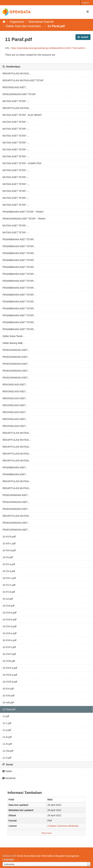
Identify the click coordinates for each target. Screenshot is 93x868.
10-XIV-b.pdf (9, 537)
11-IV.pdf (7, 744)
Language (8, 859)
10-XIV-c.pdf (9, 543)
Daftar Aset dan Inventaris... (25, 26)
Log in (86, 3)
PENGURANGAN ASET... (16, 350)
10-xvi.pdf (8, 599)
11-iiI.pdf (7, 737)
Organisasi (17, 22)
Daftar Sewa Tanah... (13, 336)
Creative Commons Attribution (63, 826)
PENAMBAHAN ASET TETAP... (19, 239)
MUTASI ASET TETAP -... (16, 101)
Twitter (7, 771)
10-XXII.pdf (8, 696)
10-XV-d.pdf (9, 592)
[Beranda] (4, 22)
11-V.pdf (7, 758)
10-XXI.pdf (8, 689)
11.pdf (6, 716)
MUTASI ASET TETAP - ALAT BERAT (22, 115)
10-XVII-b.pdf (10, 620)
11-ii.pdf (7, 730)
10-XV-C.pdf (9, 585)
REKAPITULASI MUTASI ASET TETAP (23, 80)
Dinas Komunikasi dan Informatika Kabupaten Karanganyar (48, 856)
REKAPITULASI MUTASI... (17, 73)
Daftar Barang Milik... (14, 343)
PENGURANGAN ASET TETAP (19, 94)
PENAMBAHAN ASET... (15, 467)
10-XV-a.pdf (9, 564)
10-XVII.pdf (8, 606)
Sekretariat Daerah (41, 22)
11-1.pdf (7, 723)
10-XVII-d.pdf (10, 626)
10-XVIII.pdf (9, 661)
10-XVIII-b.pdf (10, 682)
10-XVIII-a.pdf (10, 668)
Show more (46, 833)
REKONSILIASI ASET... (15, 87)
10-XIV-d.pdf (9, 550)
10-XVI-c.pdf (9, 578)
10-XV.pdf (8, 557)
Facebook (9, 778)
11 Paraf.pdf (56, 26)
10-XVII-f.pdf (9, 647)
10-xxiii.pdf (8, 702)
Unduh (83, 37)
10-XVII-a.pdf (10, 613)
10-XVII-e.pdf (10, 633)
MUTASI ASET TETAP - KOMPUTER (22, 163)
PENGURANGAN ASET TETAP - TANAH (24, 219)
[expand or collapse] (88, 12)
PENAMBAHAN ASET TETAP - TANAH (23, 212)
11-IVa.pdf (8, 751)
